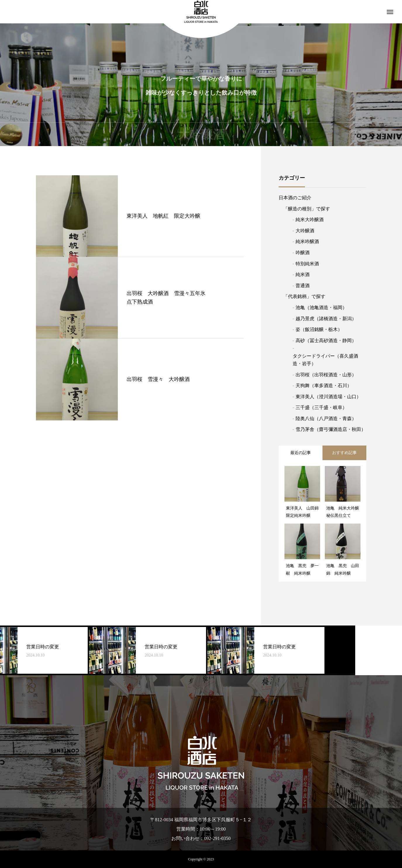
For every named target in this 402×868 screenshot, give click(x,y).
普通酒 (303, 286)
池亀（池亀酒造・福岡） (321, 307)
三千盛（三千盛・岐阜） (321, 407)
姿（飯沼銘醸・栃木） (319, 329)
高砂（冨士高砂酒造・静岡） (326, 341)
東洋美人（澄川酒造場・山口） (328, 397)
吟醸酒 (303, 253)
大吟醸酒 (305, 231)
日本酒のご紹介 (295, 198)
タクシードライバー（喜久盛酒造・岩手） (325, 360)
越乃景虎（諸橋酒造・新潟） (326, 319)
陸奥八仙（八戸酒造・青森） (326, 419)
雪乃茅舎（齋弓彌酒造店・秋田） (331, 429)
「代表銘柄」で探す (304, 296)
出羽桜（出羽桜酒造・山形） (326, 375)
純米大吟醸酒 (310, 220)
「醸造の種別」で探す (307, 209)
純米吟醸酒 (307, 241)
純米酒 (303, 274)
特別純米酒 (307, 264)
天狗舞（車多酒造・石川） (324, 386)
